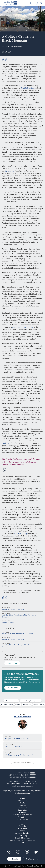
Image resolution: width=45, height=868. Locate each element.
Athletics (23, 812)
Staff (23, 843)
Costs (22, 803)
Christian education (12, 701)
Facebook (18, 852)
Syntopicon (10, 171)
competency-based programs (31, 701)
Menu (34, 3)
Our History (22, 836)
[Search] (41, 3)
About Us (23, 826)
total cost (6, 443)
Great (19, 704)
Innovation (22, 604)
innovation (28, 704)
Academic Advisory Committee (22, 840)
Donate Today (13, 688)
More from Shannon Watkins (22, 762)
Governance (23, 808)
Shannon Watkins (17, 47)
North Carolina (39, 704)
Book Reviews (22, 820)
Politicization (22, 805)
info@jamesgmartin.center (22, 786)
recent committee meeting (23, 327)
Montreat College (21, 534)
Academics (13, 604)
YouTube (27, 852)
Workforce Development (23, 815)
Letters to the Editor (23, 833)
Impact (22, 831)
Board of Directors (22, 838)
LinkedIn (36, 852)
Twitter (9, 852)
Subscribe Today (12, 663)
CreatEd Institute (27, 88)
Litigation (22, 817)
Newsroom (22, 828)
